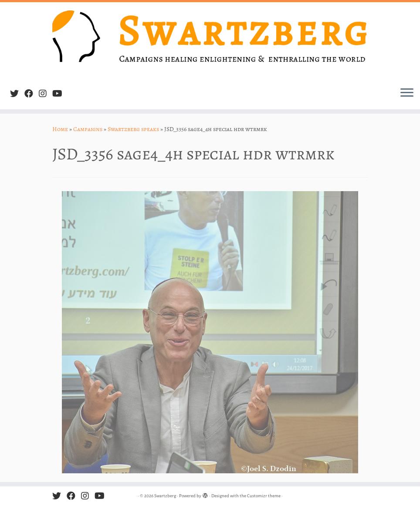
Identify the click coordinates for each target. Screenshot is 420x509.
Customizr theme (264, 496)
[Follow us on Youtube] (60, 94)
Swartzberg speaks (133, 129)
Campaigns (88, 129)
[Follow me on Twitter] (17, 94)
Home (60, 129)
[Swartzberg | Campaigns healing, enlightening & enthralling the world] (210, 41)
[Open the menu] (407, 94)
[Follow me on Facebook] (32, 94)
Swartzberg (165, 496)
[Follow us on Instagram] (46, 94)
